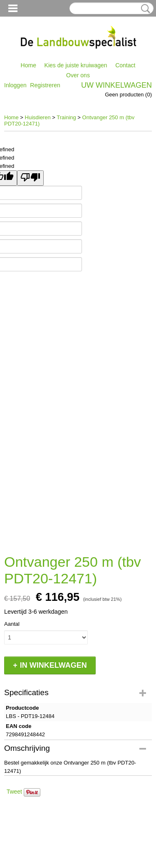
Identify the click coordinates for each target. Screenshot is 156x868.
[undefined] (30, 178)
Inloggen (15, 85)
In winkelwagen (53, 665)
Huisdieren (38, 117)
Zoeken (144, 9)
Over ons (78, 75)
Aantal (12, 624)
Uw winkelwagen (116, 85)
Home (28, 65)
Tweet (14, 792)
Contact (125, 65)
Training (66, 117)
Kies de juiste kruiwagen (76, 65)
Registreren (45, 85)
